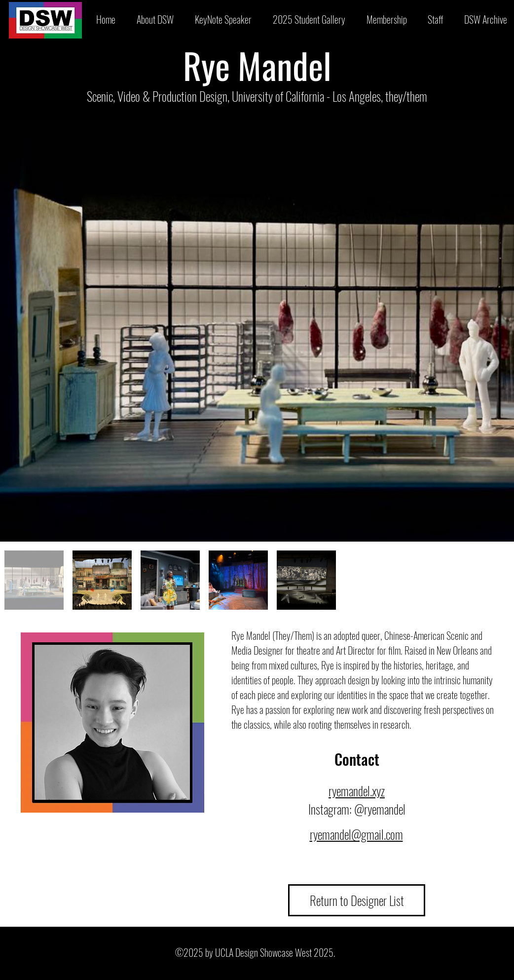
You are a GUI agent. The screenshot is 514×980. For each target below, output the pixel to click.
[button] (309, 19)
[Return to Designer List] (357, 900)
